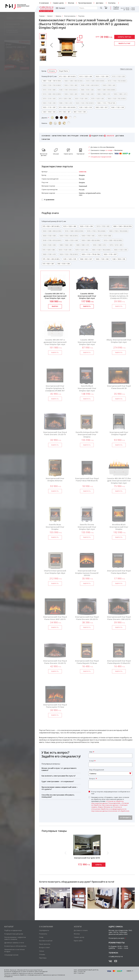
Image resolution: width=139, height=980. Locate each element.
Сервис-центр (58, 3)
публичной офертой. (41, 972)
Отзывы (42, 954)
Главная (42, 16)
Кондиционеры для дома (14, 934)
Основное (46, 136)
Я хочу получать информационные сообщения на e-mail (111, 793)
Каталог (45, 9)
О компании (44, 3)
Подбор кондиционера (13, 930)
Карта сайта (78, 941)
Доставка (100, 3)
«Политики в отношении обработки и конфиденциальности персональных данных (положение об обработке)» (110, 809)
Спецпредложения (11, 955)
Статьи (42, 951)
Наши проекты (45, 944)
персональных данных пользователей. (31, 973)
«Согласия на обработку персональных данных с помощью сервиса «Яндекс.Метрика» (110, 805)
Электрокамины (70, 16)
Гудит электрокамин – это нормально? (58, 781)
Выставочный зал (115, 9)
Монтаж (71, 3)
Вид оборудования (97, 770)
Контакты (112, 3)
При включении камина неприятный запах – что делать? (60, 788)
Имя (91, 752)
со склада (109, 150)
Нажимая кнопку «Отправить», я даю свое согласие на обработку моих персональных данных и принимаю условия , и (110, 804)
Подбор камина (105, 9)
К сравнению (49, 200)
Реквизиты (43, 934)
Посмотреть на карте (116, 938)
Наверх (129, 971)
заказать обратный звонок (128, 4)
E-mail (91, 761)
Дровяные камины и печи (14, 943)
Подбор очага (97, 136)
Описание (84, 136)
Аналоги (110, 136)
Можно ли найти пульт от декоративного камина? (59, 769)
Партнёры (43, 958)
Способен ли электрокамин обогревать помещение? (58, 796)
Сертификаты (44, 930)
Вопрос (92, 779)
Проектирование (85, 3)
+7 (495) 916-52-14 (128, 2)
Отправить (125, 818)
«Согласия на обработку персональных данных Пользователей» (107, 802)
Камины (58, 16)
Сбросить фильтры (126, 69)
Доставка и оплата (81, 930)
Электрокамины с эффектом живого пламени (15, 938)
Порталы (81, 16)
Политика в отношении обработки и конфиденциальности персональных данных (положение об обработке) (35, 976)
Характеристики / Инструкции (65, 136)
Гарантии (46, 139)
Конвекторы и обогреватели (15, 946)
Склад (41, 937)
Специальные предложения (101, 157)
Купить (99, 865)
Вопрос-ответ (44, 947)
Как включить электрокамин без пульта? (59, 776)
